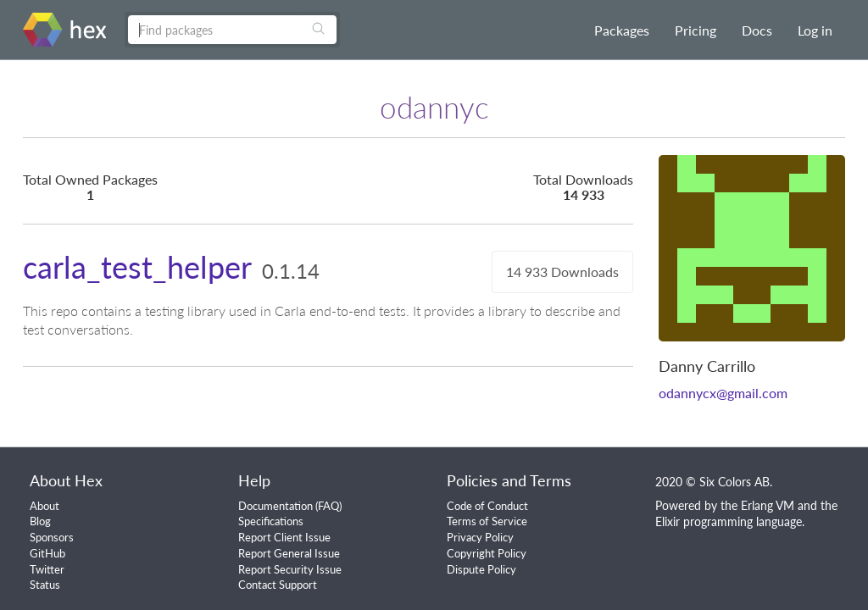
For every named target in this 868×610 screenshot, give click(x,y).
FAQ (328, 506)
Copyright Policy (487, 553)
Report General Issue (289, 553)
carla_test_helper (137, 267)
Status (45, 585)
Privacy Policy (480, 537)
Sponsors (52, 537)
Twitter (47, 569)
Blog (40, 521)
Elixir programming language (729, 521)
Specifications (271, 521)
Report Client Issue (284, 537)
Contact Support (278, 585)
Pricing (696, 30)
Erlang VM (768, 505)
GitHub (47, 553)
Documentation (275, 506)
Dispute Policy (481, 569)
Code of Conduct (487, 506)
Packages (622, 30)
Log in (815, 30)
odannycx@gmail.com (723, 393)
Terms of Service (487, 521)
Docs (757, 30)
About (45, 506)
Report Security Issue (290, 569)
